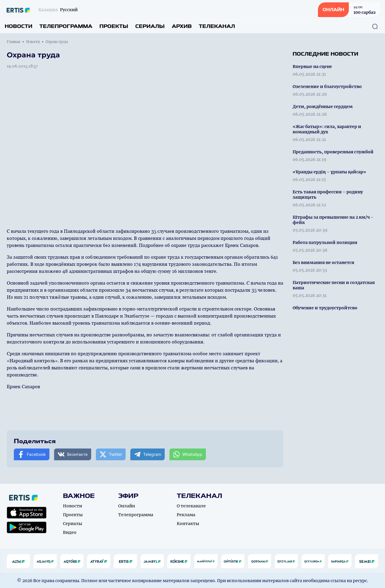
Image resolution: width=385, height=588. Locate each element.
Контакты (188, 524)
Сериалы (150, 26)
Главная (14, 42)
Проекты (114, 26)
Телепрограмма (66, 26)
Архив (182, 26)
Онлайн (127, 506)
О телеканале (191, 506)
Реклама (186, 515)
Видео (70, 532)
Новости (19, 26)
